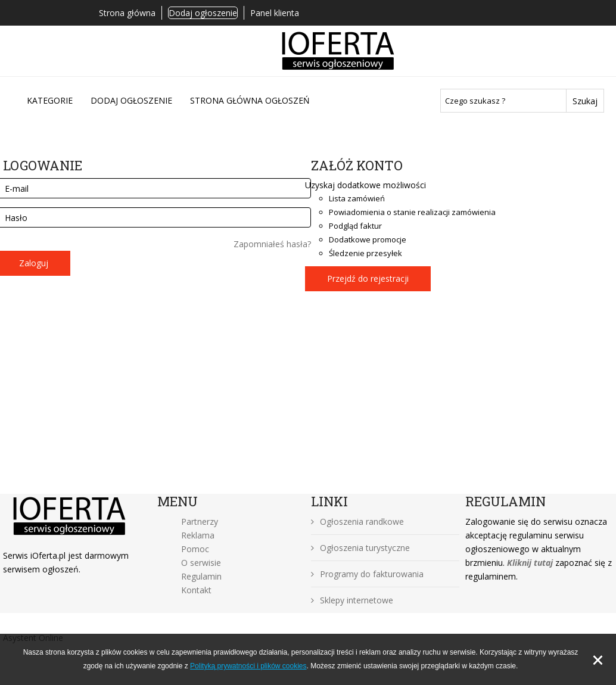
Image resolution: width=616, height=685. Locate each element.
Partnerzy (200, 521)
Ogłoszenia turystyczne (360, 548)
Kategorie (50, 100)
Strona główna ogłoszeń (250, 100)
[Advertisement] (308, 404)
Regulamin (201, 576)
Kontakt (196, 590)
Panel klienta (275, 13)
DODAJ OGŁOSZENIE (131, 100)
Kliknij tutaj (530, 563)
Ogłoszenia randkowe (357, 521)
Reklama (198, 535)
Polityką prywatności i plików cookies (248, 666)
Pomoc (195, 549)
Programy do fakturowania (367, 574)
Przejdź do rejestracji (368, 278)
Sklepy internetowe (352, 600)
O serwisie (201, 563)
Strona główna (127, 13)
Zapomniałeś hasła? (272, 244)
